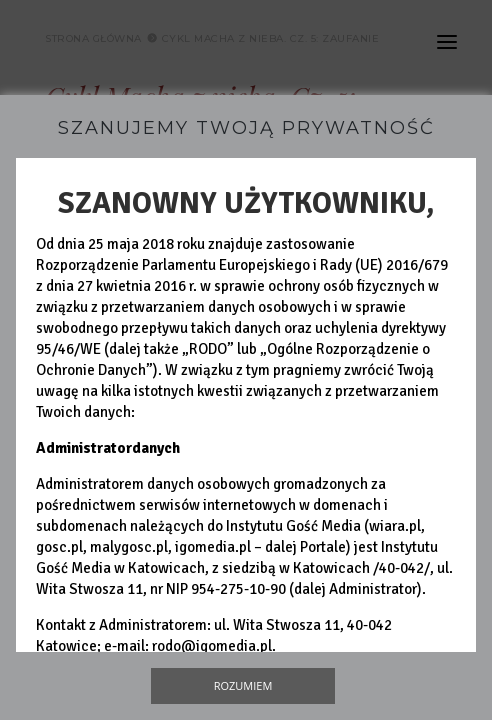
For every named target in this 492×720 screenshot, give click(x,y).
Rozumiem (243, 685)
